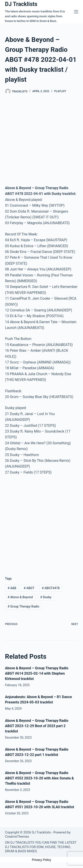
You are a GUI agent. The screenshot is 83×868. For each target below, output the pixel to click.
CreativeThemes (17, 837)
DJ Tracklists (21, 4)
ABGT (29, 588)
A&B (12, 588)
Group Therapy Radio (23, 606)
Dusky (46, 597)
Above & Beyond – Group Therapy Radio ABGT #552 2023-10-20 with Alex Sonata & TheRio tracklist (40, 778)
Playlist (60, 91)
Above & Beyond (20, 597)
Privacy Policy (41, 860)
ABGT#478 (51, 588)
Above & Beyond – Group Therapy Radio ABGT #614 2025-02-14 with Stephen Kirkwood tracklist (37, 673)
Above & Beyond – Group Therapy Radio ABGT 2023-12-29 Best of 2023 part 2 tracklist (37, 726)
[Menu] (76, 12)
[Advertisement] (41, 522)
